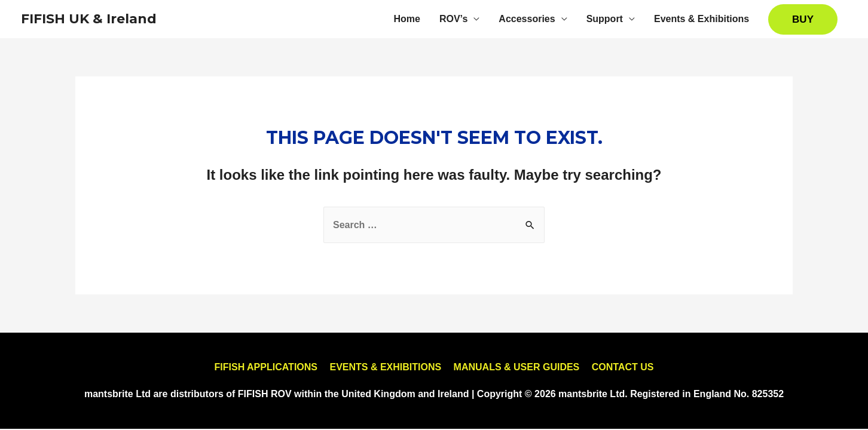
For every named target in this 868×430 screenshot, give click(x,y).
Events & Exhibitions (702, 19)
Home (407, 19)
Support (605, 19)
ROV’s (453, 19)
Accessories (527, 19)
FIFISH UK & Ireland (89, 19)
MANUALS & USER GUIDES (517, 367)
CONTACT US (623, 367)
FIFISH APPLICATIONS (266, 367)
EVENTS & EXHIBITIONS (385, 367)
